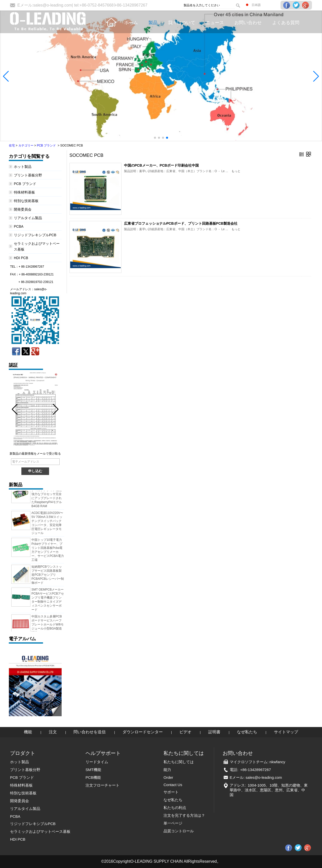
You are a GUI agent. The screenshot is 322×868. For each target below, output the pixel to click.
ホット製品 (23, 167)
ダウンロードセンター (143, 732)
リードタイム (97, 762)
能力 (167, 770)
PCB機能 (93, 777)
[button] (155, 138)
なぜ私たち (247, 732)
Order (168, 777)
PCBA (19, 226)
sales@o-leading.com (53, 5)
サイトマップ (286, 732)
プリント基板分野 (28, 175)
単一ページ (173, 823)
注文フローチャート (103, 785)
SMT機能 (93, 770)
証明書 (214, 732)
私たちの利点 (175, 808)
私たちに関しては (179, 762)
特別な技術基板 (26, 201)
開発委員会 (23, 209)
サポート (171, 792)
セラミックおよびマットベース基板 (40, 831)
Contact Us (173, 785)
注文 (53, 732)
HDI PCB (21, 258)
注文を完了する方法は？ (184, 815)
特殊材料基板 (24, 192)
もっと (236, 171)
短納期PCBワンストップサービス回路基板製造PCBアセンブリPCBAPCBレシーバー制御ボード (48, 576)
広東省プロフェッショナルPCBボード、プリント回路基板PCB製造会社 (181, 223)
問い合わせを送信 (90, 732)
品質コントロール (179, 831)
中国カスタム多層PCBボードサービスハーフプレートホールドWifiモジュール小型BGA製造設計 (48, 626)
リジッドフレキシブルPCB (35, 235)
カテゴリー (26, 146)
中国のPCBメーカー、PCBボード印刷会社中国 (161, 165)
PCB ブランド (46, 146)
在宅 (12, 146)
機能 (28, 732)
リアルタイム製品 (28, 218)
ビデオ (185, 732)
